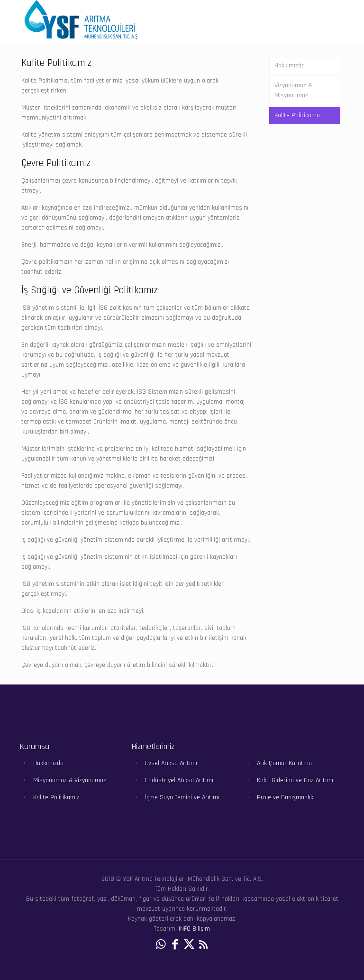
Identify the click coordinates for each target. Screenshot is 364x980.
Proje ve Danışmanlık (285, 797)
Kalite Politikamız (298, 115)
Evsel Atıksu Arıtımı (171, 763)
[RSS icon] (203, 945)
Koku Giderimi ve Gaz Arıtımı (295, 780)
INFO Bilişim (194, 929)
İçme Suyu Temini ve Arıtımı (182, 797)
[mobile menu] (329, 21)
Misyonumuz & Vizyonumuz (70, 780)
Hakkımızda (290, 65)
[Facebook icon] (175, 945)
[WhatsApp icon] (161, 945)
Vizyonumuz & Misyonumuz (293, 90)
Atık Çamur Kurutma (284, 763)
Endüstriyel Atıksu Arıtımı (179, 780)
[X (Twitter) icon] (189, 945)
